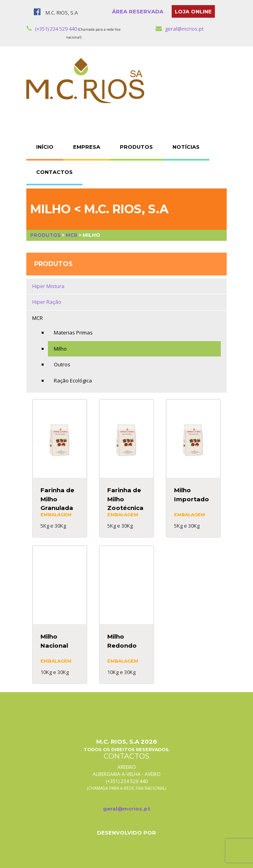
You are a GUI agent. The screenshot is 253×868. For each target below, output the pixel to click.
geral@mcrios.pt (180, 29)
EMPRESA (87, 147)
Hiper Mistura (48, 286)
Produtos (45, 235)
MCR (71, 235)
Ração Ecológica (73, 380)
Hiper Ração (47, 302)
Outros (62, 364)
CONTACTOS (54, 172)
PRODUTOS (136, 147)
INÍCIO (45, 147)
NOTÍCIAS (186, 147)
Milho (60, 349)
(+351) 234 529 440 (52, 29)
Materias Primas (73, 332)
